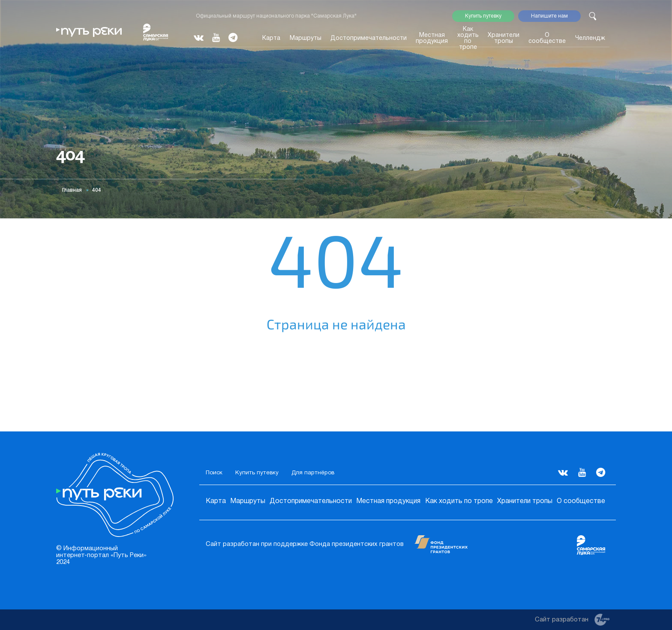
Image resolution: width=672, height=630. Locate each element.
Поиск (214, 473)
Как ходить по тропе (468, 38)
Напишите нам (549, 16)
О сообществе (547, 38)
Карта (271, 38)
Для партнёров (313, 473)
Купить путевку (483, 16)
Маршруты (306, 38)
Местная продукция (432, 38)
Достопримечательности (369, 38)
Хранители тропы (504, 38)
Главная (72, 190)
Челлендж (590, 38)
